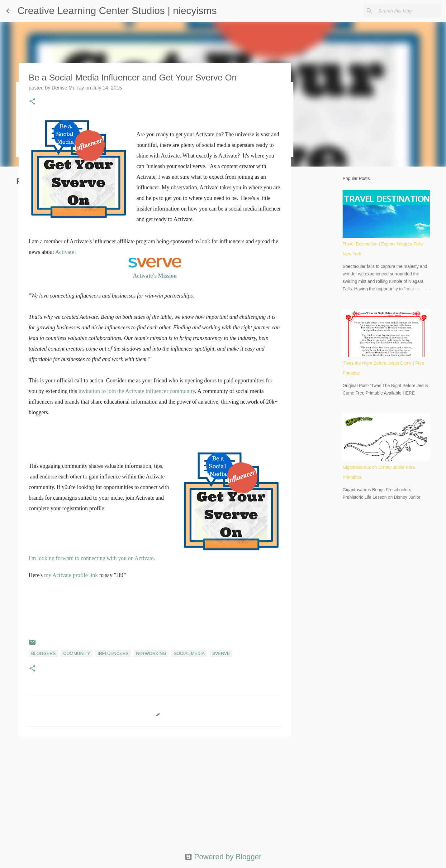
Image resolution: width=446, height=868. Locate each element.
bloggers (43, 653)
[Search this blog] (408, 11)
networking (151, 653)
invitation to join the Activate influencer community (137, 391)
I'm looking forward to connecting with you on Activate (91, 558)
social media (189, 653)
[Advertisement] (155, 789)
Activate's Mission (155, 276)
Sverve (221, 653)
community (77, 653)
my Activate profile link (71, 575)
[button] (32, 102)
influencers (113, 653)
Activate (65, 252)
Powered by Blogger (223, 857)
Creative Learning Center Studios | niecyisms (117, 11)
